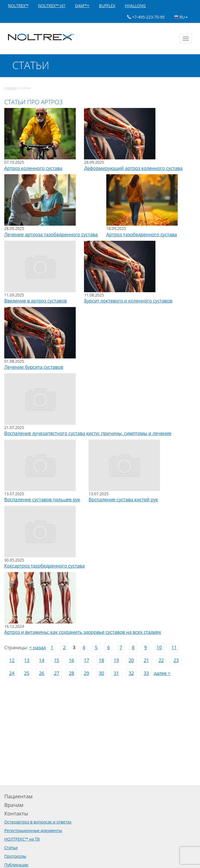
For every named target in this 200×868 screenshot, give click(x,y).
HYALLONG (135, 6)
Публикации (16, 865)
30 (101, 673)
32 (131, 673)
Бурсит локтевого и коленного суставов (128, 301)
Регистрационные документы (33, 830)
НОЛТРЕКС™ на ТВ (22, 839)
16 (71, 660)
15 (57, 660)
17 (86, 660)
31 (116, 673)
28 (71, 673)
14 (42, 660)
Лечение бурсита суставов (34, 367)
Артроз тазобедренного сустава (142, 234)
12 (12, 660)
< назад (37, 648)
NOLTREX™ (18, 6)
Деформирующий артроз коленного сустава (133, 168)
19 (116, 660)
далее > (162, 673)
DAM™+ (82, 6)
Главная (11, 88)
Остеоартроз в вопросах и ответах (38, 822)
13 (27, 660)
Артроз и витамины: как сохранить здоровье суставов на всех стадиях (83, 632)
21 (146, 660)
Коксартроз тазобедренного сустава (44, 566)
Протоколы (15, 856)
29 (86, 673)
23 (176, 660)
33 (146, 673)
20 (131, 660)
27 (57, 673)
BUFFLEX (107, 6)
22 (161, 660)
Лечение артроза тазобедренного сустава (51, 234)
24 (12, 673)
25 (27, 673)
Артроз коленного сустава (33, 168)
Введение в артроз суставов (36, 301)
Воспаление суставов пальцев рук (42, 500)
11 (174, 648)
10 (159, 648)
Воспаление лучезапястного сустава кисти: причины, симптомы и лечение (88, 433)
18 (101, 660)
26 (42, 673)
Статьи (11, 848)
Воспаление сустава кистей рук (123, 500)
